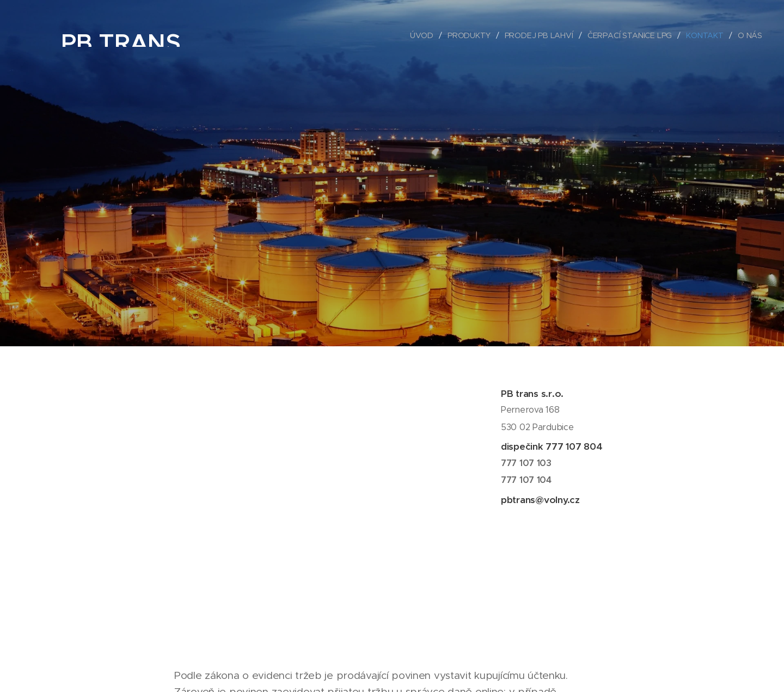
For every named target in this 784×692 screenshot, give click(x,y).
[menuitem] (426, 35)
